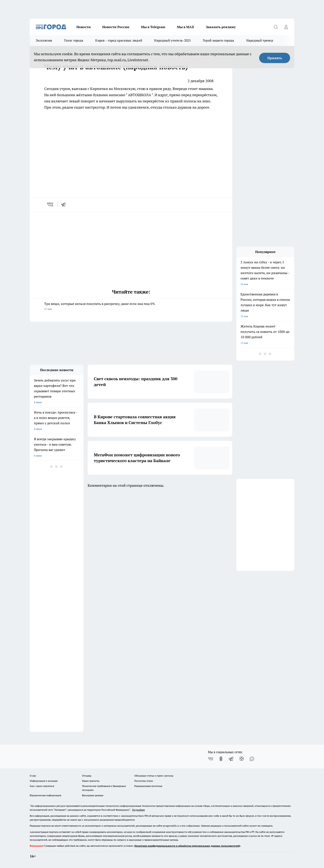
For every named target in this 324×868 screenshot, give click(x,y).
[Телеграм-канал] (231, 759)
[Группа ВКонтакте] (211, 759)
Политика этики (144, 781)
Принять (275, 58)
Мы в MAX (186, 27)
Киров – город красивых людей (119, 40)
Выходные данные (93, 795)
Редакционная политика (148, 786)
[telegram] (65, 204)
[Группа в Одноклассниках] (221, 759)
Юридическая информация (45, 795)
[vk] (51, 204)
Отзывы (87, 776)
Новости (84, 27)
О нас (33, 776)
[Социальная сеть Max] (252, 759)
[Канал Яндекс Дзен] (242, 759)
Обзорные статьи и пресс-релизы (154, 776)
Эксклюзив (44, 40)
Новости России (116, 27)
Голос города (74, 40)
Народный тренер (260, 40)
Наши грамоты (91, 781)
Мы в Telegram (153, 27)
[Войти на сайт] (286, 27)
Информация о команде (44, 781)
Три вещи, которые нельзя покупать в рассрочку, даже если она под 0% (131, 307)
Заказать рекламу (221, 27)
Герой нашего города (219, 40)
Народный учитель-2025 (172, 40)
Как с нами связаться (42, 786)
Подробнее (138, 810)
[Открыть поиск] (276, 27)
